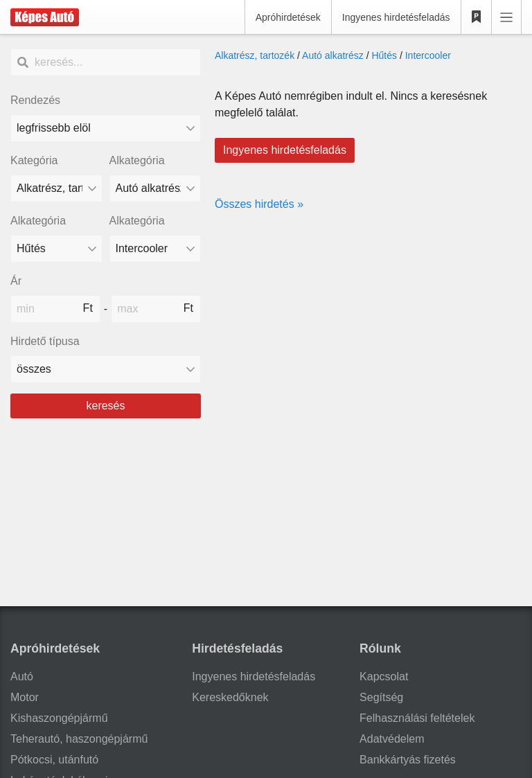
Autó (22, 677)
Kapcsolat (384, 677)
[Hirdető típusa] (106, 369)
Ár (16, 281)
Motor (25, 697)
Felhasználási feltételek (417, 718)
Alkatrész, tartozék (255, 55)
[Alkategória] (156, 188)
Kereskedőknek (230, 697)
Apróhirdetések (288, 17)
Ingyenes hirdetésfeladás (396, 17)
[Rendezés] (106, 128)
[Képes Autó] (45, 17)
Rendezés (35, 100)
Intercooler (428, 55)
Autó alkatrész (333, 55)
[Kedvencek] (477, 17)
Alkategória (137, 160)
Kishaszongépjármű (59, 718)
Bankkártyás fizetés (408, 760)
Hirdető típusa (45, 341)
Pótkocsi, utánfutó (54, 760)
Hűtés (384, 55)
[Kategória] (56, 188)
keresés (105, 406)
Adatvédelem (392, 739)
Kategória (34, 160)
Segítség (381, 697)
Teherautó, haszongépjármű (79, 739)
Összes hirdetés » (259, 204)
